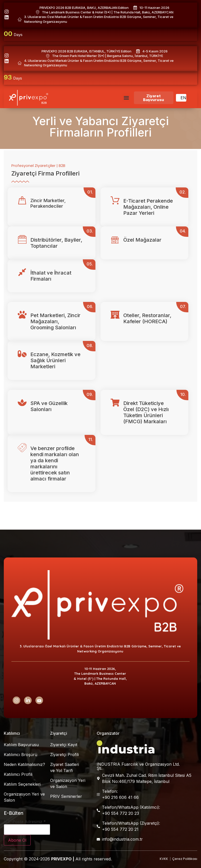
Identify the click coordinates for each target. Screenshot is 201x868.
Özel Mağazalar (142, 240)
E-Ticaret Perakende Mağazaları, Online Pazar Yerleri (148, 207)
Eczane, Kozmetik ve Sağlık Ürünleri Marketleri (55, 360)
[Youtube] (39, 700)
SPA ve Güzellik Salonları (49, 406)
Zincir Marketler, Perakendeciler (48, 203)
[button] (126, 98)
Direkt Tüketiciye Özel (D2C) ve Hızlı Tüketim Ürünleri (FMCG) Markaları (146, 412)
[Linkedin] (28, 700)
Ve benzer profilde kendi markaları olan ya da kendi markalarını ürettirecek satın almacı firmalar (55, 464)
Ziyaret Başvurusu (154, 98)
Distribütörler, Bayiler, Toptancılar (56, 243)
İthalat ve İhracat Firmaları (51, 276)
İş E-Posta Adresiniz (25, 822)
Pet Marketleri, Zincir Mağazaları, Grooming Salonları (55, 321)
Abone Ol (17, 840)
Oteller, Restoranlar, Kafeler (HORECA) (147, 318)
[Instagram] (16, 700)
